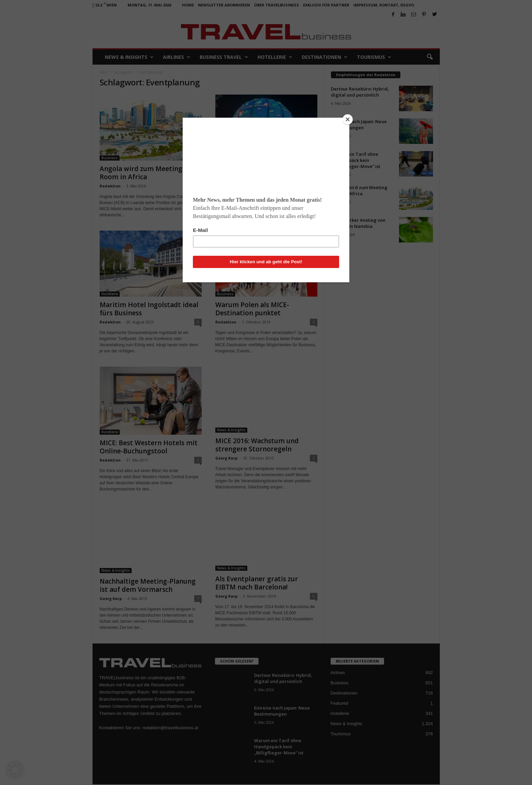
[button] (15, 770)
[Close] (348, 119)
